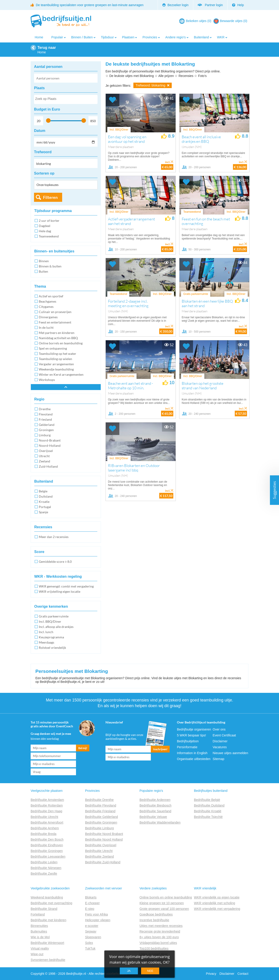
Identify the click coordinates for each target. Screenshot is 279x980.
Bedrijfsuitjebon (188, 741)
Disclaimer (220, 741)
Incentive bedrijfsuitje (154, 920)
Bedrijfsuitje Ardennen (155, 800)
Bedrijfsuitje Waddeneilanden (160, 822)
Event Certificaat (224, 735)
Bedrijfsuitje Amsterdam (47, 800)
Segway (91, 931)
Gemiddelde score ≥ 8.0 (55, 562)
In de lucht (46, 327)
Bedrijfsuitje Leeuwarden (48, 857)
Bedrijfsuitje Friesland (100, 811)
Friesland (45, 419)
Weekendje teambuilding (56, 369)
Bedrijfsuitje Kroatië (208, 811)
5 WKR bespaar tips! (191, 735)
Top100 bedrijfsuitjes (154, 948)
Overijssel (46, 451)
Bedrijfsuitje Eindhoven (47, 845)
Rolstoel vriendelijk (52, 648)
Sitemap (219, 759)
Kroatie (44, 502)
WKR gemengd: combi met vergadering (66, 586)
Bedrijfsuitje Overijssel (101, 845)
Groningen (46, 430)
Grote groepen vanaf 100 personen (164, 909)
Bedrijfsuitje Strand (44, 909)
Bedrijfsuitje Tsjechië (208, 817)
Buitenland (201, 37)
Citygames (46, 307)
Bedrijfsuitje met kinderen (48, 920)
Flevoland (46, 414)
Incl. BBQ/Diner (50, 621)
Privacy (211, 974)
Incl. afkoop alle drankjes (56, 627)
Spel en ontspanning (53, 348)
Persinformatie (187, 747)
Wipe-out (37, 954)
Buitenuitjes (39, 931)
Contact (243, 974)
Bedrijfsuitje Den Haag (46, 811)
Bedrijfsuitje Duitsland (209, 805)
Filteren (50, 197)
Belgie (43, 491)
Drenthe (45, 409)
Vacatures (220, 747)
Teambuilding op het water (58, 354)
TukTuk (90, 948)
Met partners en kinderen (57, 333)
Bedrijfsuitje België (207, 800)
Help (238, 5)
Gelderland (47, 425)
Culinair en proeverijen (55, 312)
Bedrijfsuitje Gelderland (102, 817)
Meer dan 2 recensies (54, 537)
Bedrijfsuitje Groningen (47, 851)
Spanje (43, 512)
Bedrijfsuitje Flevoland (101, 805)
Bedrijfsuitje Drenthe (99, 800)
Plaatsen (128, 37)
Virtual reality (40, 948)
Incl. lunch (46, 632)
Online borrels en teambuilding (61, 343)
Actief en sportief (51, 296)
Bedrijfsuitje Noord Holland (104, 839)
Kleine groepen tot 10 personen (162, 903)
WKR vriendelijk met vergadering (217, 909)
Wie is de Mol (40, 937)
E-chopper (92, 903)
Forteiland (38, 914)
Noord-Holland (50, 446)
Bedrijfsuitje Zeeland (99, 857)
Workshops (47, 380)
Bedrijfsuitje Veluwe (153, 817)
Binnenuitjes (39, 926)
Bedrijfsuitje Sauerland (155, 811)
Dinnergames (48, 317)
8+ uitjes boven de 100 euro (159, 937)
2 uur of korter (49, 221)
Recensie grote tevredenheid (160, 931)
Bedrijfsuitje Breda (44, 834)
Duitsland (46, 496)
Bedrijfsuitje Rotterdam (47, 805)
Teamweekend (49, 236)
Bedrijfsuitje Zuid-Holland (103, 862)
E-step (90, 909)
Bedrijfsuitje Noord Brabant (104, 834)
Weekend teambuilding (47, 897)
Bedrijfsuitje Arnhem (45, 828)
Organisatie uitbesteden (194, 759)
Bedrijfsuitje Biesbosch (155, 805)
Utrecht (44, 456)
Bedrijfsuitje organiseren (194, 729)
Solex (89, 943)
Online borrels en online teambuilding (166, 897)
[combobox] (66, 99)
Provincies (150, 37)
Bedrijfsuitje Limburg (99, 828)
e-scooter (92, 926)
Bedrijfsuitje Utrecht (44, 817)
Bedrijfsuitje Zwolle (44, 874)
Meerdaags (46, 642)
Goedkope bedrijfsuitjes (156, 914)
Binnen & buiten (50, 266)
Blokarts (91, 897)
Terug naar (47, 48)
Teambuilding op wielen (55, 359)
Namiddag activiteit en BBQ (58, 338)
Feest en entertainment (55, 322)
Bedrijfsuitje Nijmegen (46, 868)
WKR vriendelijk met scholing (214, 903)
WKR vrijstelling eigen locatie (60, 591)
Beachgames (48, 301)
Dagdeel (45, 226)
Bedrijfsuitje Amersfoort (47, 822)
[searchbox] (66, 100)
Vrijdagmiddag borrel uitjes (158, 943)
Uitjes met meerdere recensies (161, 926)
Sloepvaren (93, 937)
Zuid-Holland (48, 466)
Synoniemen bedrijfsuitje (48, 960)
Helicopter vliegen (98, 920)
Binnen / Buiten (82, 37)
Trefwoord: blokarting (153, 85)
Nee (150, 971)
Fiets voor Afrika (96, 914)
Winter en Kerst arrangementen (61, 374)
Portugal (45, 507)
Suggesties (274, 490)
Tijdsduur (107, 37)
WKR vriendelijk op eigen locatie (217, 897)
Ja (129, 971)
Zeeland (44, 461)
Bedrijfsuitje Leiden (44, 862)
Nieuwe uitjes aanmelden (230, 753)
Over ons (219, 729)
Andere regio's (176, 37)
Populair (57, 37)
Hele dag (45, 231)
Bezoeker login (176, 5)
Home (39, 37)
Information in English (192, 753)
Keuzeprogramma (51, 637)
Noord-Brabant (50, 440)
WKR (221, 37)
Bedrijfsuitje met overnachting (51, 903)
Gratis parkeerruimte (54, 616)
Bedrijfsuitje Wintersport (47, 943)
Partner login (210, 5)
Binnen (44, 261)
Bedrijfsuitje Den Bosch (47, 839)
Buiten (43, 271)
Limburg (45, 435)
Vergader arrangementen (56, 364)
